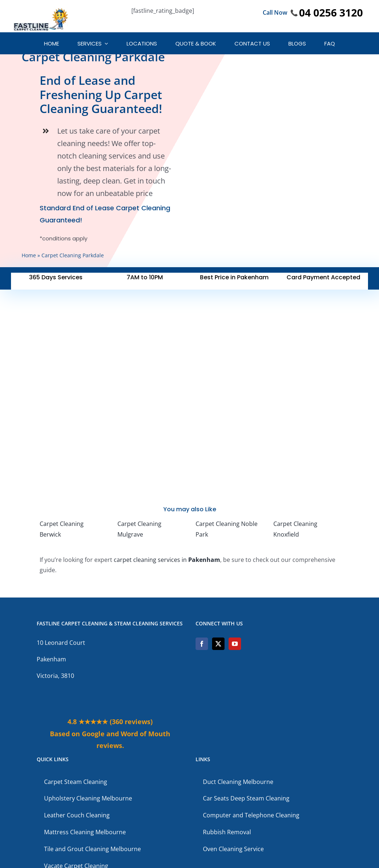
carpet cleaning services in (167, 560)
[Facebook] (202, 644)
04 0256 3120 (331, 12)
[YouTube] (235, 644)
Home (29, 255)
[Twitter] (218, 644)
